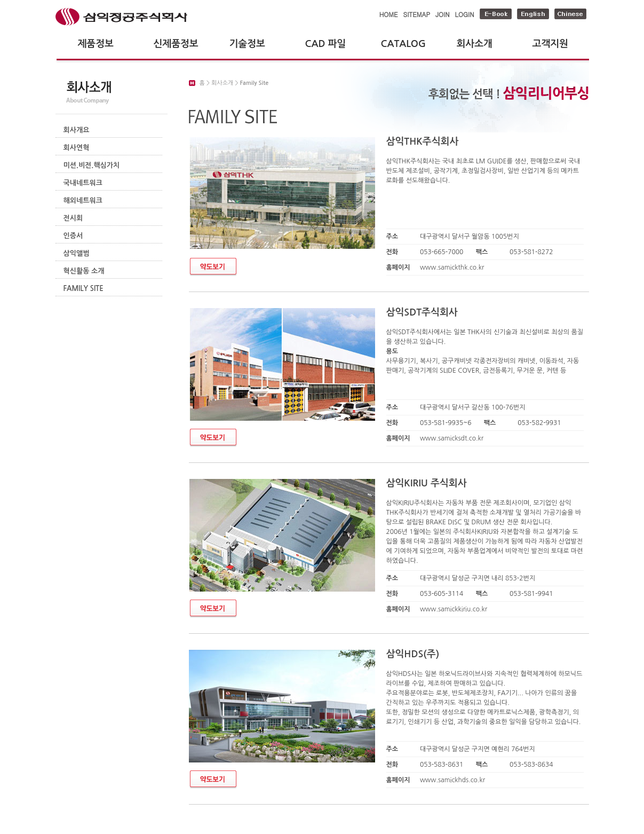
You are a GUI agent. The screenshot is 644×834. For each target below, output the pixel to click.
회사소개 (475, 44)
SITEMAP (417, 14)
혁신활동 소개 (84, 271)
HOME (389, 14)
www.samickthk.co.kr (452, 267)
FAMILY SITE (84, 289)
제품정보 (96, 44)
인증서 (73, 236)
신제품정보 (176, 44)
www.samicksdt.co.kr (452, 438)
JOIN (442, 14)
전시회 (73, 218)
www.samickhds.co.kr (452, 780)
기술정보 (247, 44)
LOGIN (465, 14)
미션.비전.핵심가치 (92, 165)
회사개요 (77, 130)
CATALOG (404, 44)
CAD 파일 (326, 44)
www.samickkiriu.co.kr (454, 609)
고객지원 (550, 44)
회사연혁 (77, 148)
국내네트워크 (83, 183)
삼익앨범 (77, 253)
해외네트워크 (83, 200)
